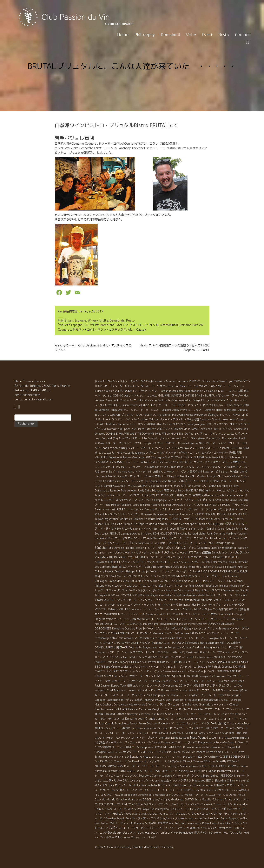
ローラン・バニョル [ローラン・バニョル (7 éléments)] (140, 538)
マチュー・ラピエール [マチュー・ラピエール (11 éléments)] (196, 662)
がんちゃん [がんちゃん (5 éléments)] (114, 595)
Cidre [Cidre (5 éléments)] (148, 491)
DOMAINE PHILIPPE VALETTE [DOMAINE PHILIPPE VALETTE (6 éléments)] (124, 434)
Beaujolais (117, 320)
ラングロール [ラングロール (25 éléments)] (132, 752)
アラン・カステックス (112, 329)
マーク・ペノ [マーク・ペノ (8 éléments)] (231, 386)
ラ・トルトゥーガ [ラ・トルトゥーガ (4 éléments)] (168, 605)
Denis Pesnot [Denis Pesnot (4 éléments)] (212, 457)
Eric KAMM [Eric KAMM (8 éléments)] (102, 761)
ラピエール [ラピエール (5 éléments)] (177, 457)
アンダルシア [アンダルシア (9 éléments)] (129, 595)
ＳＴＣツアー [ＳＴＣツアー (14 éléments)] (196, 410)
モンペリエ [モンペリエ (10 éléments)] (242, 505)
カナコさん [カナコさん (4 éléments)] (136, 624)
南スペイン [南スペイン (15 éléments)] (201, 833)
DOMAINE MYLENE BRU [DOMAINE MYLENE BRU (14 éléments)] (130, 557)
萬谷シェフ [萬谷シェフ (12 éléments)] (102, 576)
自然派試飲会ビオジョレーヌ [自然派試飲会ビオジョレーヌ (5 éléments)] (217, 700)
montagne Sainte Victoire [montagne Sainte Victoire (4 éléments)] (183, 766)
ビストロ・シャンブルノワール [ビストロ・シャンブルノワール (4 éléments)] (112, 553)
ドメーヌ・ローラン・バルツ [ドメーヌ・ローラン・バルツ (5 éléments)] (111, 381)
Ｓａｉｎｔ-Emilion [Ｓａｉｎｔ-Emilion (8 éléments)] (137, 462)
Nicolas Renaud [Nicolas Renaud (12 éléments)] (188, 533)
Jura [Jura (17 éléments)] (111, 785)
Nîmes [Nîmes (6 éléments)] (183, 386)
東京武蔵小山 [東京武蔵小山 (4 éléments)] (229, 548)
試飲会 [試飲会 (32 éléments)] (206, 552)
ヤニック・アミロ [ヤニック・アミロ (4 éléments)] (122, 586)
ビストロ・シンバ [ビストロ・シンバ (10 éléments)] (114, 600)
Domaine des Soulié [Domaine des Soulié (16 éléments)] (236, 590)
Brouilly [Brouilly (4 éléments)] (233, 562)
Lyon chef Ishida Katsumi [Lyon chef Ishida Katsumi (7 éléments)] (174, 738)
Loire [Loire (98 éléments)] (222, 780)
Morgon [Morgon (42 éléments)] (158, 490)
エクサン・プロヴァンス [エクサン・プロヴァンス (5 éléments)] (236, 553)
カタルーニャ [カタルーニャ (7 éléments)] (210, 609)
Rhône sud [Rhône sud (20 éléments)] (168, 690)
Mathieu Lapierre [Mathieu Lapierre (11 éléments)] (117, 424)
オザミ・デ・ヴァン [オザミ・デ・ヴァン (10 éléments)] (141, 676)
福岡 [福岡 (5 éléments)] (128, 747)
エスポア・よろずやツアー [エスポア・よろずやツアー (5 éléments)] (119, 500)
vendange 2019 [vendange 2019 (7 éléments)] (176, 686)
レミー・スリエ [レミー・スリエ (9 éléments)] (227, 391)
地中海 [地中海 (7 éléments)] (222, 723)
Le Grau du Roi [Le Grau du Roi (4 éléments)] (202, 667)
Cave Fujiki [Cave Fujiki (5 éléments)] (113, 400)
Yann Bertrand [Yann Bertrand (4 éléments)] (177, 823)
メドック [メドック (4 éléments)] (124, 757)
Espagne (80, 320)
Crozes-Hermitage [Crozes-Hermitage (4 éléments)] (189, 400)
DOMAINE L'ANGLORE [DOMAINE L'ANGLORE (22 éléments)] (168, 747)
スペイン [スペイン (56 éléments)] (115, 828)
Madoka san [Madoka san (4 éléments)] (206, 519)
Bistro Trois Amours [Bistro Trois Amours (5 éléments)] (122, 638)
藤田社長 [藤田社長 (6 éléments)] (117, 567)
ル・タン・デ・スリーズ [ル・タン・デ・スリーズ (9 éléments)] (110, 719)
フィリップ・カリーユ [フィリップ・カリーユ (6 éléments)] (144, 396)
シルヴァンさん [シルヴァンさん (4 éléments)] (161, 800)
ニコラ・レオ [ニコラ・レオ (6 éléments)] (217, 738)
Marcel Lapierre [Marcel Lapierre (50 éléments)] (210, 386)
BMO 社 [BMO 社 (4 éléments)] (183, 462)
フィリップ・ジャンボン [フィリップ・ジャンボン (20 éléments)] (184, 500)
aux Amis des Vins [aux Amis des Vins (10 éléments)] (172, 590)
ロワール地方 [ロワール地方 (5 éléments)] (209, 486)
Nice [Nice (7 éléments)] (140, 804)
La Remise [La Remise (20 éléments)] (113, 490)
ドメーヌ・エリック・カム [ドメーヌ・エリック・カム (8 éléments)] (198, 543)
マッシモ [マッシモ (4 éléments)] (241, 781)
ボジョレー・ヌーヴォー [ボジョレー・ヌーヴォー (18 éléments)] (204, 576)
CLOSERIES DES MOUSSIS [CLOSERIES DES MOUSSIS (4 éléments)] (234, 757)
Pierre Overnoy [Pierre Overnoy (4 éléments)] (148, 724)
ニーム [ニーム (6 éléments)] (135, 747)
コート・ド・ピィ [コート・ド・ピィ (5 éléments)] (223, 804)
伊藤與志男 (70, 311)
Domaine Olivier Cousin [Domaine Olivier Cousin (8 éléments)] (235, 476)
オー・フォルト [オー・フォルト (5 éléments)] (220, 705)
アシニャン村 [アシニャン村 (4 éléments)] (197, 448)
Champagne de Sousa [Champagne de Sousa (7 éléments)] (165, 695)
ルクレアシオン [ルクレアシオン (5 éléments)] (175, 795)
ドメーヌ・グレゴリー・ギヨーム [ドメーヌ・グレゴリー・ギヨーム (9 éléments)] (202, 619)
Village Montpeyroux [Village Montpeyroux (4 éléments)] (221, 771)
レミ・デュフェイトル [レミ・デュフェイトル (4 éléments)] (145, 586)
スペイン (122, 325)
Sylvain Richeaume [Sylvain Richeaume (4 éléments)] (163, 742)
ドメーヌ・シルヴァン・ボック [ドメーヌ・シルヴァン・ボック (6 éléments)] (143, 590)
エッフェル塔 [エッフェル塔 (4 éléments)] (172, 633)
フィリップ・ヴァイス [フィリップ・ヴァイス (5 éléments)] (163, 448)
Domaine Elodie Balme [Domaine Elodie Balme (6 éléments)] (218, 410)
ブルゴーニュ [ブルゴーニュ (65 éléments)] (187, 481)
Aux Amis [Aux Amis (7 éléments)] (206, 600)
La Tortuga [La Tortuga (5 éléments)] (227, 747)
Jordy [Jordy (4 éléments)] (141, 491)
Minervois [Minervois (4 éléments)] (182, 690)
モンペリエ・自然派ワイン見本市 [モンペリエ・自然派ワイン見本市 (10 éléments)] (181, 495)
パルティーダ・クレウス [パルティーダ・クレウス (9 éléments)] (188, 776)
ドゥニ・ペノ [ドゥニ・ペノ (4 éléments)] (165, 785)
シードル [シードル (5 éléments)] (193, 386)
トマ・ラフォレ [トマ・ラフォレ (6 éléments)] (144, 472)
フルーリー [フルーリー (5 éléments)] (230, 752)
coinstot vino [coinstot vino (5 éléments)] (111, 757)
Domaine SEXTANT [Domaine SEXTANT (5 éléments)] (145, 823)
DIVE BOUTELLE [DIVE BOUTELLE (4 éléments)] (147, 790)
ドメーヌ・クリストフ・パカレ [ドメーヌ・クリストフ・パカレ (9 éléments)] (124, 443)
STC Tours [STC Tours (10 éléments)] (195, 552)
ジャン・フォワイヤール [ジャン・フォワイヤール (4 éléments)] (134, 481)
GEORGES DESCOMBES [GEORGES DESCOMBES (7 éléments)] (213, 766)
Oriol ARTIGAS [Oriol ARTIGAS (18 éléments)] (199, 571)
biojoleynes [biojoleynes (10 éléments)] (192, 643)
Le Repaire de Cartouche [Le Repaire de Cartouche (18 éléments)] (151, 524)
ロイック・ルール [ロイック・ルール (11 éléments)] (126, 785)
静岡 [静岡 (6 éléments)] (97, 728)
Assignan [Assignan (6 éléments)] (156, 505)
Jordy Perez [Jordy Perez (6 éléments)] (205, 733)
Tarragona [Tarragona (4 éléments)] (101, 595)
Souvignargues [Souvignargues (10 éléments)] (196, 424)
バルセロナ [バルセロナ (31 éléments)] (152, 495)
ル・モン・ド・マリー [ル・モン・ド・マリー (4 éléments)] (196, 638)
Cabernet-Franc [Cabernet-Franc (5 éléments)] (222, 800)
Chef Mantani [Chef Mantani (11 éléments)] (116, 690)
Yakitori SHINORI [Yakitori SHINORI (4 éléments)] (194, 457)
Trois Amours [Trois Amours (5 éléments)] (129, 491)
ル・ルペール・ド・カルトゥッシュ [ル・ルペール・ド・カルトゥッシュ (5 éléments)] (121, 809)
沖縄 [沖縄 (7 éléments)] (215, 780)
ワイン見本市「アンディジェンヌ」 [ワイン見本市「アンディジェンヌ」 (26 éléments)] (210, 685)
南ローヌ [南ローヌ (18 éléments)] (122, 647)
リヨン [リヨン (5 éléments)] (127, 396)
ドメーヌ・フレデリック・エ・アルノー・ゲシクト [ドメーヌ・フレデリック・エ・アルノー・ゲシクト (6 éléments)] (200, 509)
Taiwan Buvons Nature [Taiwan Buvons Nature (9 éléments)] (163, 481)
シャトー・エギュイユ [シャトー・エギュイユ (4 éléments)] (141, 609)
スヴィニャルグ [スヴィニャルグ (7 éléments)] (155, 453)
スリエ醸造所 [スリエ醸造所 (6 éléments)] (233, 643)
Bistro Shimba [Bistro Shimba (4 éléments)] (214, 752)
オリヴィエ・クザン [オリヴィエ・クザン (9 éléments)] (206, 434)
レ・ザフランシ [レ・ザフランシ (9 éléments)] (183, 667)
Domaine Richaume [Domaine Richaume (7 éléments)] (120, 457)
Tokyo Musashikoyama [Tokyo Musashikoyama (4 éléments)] (155, 809)
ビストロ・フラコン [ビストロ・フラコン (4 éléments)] (217, 424)
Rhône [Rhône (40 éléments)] (204, 490)
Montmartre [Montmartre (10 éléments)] (171, 386)
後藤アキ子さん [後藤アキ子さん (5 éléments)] (199, 828)
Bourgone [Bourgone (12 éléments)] (145, 776)
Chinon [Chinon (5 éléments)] (231, 781)
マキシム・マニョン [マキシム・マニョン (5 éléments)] (195, 467)
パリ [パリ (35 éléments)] (106, 543)
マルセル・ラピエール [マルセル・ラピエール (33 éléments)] (166, 443)
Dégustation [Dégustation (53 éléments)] (104, 619)
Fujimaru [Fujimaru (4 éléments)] (175, 486)
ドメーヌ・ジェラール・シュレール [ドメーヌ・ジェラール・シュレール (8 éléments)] (199, 681)
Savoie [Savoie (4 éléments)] (167, 671)
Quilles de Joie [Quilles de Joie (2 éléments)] (114, 752)
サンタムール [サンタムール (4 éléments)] (155, 814)
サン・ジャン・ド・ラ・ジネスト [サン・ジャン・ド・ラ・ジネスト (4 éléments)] (142, 410)
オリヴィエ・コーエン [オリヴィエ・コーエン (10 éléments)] (174, 552)
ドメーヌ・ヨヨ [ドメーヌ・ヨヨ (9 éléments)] (213, 671)
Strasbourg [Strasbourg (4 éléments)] (102, 638)
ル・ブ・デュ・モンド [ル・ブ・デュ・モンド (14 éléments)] (146, 818)
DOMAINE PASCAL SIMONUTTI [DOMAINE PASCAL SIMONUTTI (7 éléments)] (216, 505)
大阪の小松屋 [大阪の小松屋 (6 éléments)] (192, 419)
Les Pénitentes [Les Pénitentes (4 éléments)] (192, 567)
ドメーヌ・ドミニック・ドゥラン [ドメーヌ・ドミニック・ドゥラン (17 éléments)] (178, 405)
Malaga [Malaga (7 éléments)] (99, 652)
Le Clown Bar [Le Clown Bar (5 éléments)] (151, 467)
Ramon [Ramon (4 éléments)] (146, 619)
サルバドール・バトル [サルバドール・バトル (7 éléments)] (145, 667)
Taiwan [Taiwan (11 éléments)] (198, 761)
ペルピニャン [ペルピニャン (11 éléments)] (129, 804)
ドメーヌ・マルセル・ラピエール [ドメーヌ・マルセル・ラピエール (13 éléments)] (156, 681)
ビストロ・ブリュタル (144, 325)
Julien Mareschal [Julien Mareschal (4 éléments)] (132, 405)
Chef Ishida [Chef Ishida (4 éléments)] (217, 662)
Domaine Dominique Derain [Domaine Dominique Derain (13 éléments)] (163, 567)
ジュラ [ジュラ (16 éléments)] (105, 495)
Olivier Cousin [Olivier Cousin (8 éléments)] (130, 643)
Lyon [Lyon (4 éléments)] (230, 381)
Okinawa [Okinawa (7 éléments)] (119, 704)
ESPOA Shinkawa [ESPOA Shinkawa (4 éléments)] (200, 472)
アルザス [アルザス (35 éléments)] (233, 766)
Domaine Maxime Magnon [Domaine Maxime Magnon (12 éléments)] (230, 533)
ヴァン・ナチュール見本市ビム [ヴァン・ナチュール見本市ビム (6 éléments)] (118, 728)
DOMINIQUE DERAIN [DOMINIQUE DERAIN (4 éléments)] (165, 534)
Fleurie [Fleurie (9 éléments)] (115, 790)
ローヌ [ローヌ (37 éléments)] (205, 400)
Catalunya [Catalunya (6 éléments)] (183, 448)
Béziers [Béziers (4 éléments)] (238, 405)
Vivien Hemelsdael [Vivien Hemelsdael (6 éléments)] (182, 833)
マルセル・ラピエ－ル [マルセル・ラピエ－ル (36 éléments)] (184, 519)
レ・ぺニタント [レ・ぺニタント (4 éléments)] (135, 509)
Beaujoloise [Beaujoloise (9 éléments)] (138, 453)
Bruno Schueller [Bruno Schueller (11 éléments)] (231, 457)
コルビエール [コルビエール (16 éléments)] (191, 790)
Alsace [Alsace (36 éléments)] (153, 657)
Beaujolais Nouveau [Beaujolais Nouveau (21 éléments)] (212, 676)
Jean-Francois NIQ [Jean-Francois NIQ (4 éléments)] (192, 443)
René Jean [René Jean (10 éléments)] (193, 652)
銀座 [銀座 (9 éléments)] (130, 686)
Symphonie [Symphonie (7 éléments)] (146, 747)
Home (123, 35)
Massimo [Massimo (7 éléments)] (182, 581)
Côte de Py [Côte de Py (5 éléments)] (135, 647)
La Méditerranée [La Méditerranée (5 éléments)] (135, 705)
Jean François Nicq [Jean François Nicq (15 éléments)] (114, 448)
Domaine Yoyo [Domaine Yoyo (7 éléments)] (190, 704)
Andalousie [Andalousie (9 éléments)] (146, 400)
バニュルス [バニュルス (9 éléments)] (150, 757)
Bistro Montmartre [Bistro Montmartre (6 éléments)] (216, 562)
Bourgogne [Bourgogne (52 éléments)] (216, 524)
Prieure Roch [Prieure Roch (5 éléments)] (187, 657)
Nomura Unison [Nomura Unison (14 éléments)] (149, 543)
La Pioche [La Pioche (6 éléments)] (224, 448)
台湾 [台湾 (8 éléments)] (125, 709)
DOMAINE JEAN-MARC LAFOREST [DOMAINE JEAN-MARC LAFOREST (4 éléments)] (177, 733)
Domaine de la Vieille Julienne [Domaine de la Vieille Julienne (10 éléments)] (202, 747)
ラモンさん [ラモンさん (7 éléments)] (179, 424)
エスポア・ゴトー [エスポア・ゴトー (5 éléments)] (201, 557)
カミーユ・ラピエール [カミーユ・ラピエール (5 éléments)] (140, 381)
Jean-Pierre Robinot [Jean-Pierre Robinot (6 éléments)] (199, 823)
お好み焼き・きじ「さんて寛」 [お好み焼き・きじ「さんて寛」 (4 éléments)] (226, 833)
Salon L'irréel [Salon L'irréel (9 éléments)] (173, 595)
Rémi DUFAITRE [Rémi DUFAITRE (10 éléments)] (198, 586)
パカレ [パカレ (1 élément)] (222, 434)
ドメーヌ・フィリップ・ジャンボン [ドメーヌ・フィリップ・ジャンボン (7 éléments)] (167, 571)
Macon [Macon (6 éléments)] (240, 495)
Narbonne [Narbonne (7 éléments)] (124, 837)
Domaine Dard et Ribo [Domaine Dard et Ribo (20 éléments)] (127, 628)
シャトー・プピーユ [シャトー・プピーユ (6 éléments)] (139, 448)
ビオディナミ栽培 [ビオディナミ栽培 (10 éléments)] (132, 700)
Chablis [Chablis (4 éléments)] (147, 638)
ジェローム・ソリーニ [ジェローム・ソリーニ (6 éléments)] (117, 624)
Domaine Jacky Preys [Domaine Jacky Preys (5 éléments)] (174, 410)
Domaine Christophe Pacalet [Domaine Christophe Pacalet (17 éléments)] (188, 524)
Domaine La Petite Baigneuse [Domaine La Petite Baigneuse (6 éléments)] (151, 519)
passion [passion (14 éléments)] (243, 548)
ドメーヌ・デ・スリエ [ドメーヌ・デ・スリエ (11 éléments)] (171, 723)
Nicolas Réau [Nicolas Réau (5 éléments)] (160, 538)
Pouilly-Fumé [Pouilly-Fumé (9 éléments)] (151, 624)
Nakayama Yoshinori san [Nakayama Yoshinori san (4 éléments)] (142, 714)
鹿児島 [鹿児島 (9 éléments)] (99, 714)
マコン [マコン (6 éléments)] (138, 638)
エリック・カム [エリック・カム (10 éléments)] (110, 795)
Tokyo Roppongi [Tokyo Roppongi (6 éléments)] (169, 624)
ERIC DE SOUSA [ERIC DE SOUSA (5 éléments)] (222, 429)
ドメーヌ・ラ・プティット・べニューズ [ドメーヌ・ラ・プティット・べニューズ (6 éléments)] (222, 652)
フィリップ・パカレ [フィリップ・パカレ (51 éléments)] (127, 438)
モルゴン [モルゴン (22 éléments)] (119, 814)
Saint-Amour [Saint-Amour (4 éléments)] (103, 509)
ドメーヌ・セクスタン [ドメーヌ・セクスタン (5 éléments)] (153, 529)
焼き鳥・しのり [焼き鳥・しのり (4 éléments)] (192, 629)
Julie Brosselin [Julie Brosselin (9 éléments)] (150, 438)
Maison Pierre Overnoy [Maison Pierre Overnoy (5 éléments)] (193, 624)
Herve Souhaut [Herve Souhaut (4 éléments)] (104, 705)
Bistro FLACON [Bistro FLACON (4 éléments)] (213, 590)
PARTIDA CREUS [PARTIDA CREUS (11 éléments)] (170, 543)
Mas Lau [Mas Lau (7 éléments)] (205, 790)
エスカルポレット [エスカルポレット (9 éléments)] (237, 434)
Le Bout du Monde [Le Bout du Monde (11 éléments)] (165, 400)
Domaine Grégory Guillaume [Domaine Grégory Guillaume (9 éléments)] (124, 662)
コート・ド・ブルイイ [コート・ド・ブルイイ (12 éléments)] (145, 738)
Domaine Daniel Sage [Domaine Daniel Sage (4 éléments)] (219, 529)
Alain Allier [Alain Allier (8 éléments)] (197, 709)
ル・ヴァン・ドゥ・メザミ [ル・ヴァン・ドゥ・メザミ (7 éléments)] (205, 462)
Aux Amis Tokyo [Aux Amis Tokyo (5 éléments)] (222, 823)
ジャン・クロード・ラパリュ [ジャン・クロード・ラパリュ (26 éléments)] (140, 562)
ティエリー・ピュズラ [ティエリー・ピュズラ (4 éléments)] (195, 757)
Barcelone (108, 325)
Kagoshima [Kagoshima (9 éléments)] (157, 595)
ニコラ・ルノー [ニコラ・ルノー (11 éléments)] (113, 780)
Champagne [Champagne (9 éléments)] (160, 500)
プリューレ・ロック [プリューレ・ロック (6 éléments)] (132, 415)
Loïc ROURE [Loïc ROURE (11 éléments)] (118, 509)
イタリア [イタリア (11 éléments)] (145, 643)
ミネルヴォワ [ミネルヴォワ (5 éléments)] (145, 534)
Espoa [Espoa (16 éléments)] (155, 486)
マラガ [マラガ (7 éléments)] (243, 471)
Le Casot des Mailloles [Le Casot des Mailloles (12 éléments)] (232, 714)
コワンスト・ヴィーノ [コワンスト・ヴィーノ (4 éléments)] (170, 757)
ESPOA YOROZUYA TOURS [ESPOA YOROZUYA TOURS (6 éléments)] (216, 405)
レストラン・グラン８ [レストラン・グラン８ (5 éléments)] (232, 638)
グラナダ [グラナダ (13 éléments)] (186, 780)
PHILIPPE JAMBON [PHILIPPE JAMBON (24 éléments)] (170, 395)
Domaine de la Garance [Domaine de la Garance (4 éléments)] (152, 795)
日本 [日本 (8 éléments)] (232, 509)
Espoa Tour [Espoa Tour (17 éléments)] (119, 685)
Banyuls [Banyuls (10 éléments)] (216, 552)
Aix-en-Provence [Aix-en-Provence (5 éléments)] (218, 828)
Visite (191, 35)
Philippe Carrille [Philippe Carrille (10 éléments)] (105, 723)
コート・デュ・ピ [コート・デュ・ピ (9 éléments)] (133, 828)
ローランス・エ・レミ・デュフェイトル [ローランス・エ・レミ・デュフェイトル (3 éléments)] (168, 557)
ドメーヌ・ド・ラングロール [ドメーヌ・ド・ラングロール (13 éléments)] (127, 495)
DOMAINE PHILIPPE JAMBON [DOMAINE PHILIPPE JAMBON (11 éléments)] (160, 434)
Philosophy (145, 35)
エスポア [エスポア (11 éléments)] (163, 823)
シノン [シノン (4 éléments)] (176, 781)
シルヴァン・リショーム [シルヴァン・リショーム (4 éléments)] (173, 818)
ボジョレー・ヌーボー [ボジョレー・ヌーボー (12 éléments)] (229, 395)
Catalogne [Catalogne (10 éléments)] (101, 581)
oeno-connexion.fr (27, 395)
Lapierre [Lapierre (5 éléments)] (126, 667)
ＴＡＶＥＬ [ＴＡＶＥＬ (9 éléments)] (166, 667)
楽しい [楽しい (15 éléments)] (117, 405)
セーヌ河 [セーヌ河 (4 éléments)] (234, 828)
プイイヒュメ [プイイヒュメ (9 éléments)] (152, 780)
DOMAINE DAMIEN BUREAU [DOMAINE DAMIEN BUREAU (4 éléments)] (199, 396)
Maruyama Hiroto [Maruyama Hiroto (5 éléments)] (183, 415)
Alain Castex (137, 329)
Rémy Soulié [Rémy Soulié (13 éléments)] (175, 476)
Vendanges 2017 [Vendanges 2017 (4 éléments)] (181, 800)
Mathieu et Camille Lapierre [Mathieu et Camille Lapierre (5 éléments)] (219, 495)
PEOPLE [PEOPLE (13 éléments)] (115, 533)
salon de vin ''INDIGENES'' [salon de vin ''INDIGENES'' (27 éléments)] (183, 609)
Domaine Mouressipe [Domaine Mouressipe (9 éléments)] (129, 799)
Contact (242, 35)
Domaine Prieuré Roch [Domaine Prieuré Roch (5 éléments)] (157, 509)
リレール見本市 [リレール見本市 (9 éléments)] (231, 462)
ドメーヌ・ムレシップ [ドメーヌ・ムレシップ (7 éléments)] (209, 719)
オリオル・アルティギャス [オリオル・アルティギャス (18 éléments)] (214, 809)
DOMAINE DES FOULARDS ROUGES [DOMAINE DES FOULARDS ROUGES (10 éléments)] (226, 514)
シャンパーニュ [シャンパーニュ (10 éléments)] (129, 400)
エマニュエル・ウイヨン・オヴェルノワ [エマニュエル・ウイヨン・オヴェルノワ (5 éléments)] (227, 709)
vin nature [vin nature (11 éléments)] (198, 752)
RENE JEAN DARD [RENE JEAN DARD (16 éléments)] (187, 676)
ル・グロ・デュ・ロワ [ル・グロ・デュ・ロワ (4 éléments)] (170, 790)
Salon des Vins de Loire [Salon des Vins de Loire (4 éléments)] (214, 419)
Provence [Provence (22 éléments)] (200, 415)
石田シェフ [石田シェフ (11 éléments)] (171, 490)
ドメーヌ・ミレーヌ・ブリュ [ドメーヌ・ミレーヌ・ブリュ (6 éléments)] (226, 595)
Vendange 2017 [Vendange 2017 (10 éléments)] (142, 457)
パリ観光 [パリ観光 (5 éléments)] (233, 472)
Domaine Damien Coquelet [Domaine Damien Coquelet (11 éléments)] (158, 514)
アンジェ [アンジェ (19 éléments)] (141, 657)
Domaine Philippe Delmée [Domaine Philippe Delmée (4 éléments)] (130, 571)
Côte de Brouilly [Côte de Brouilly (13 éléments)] (215, 761)
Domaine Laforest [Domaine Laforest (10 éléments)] (126, 723)
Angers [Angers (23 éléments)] (233, 818)
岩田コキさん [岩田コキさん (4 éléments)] (237, 519)
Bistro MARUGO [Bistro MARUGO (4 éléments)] (215, 657)
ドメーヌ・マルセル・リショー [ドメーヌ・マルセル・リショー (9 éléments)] (135, 476)
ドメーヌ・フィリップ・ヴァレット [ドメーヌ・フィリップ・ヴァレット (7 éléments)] (147, 600)
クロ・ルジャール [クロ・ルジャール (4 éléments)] (195, 614)
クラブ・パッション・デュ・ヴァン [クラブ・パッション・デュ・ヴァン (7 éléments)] (141, 671)
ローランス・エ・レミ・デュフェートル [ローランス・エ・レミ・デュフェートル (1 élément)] (192, 804)
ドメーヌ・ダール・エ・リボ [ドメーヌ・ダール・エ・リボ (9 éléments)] (183, 453)
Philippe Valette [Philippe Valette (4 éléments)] (110, 667)
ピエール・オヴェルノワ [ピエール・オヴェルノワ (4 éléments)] (177, 814)
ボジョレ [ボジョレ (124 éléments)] (231, 524)
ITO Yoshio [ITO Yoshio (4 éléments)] (144, 595)
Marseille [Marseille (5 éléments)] (158, 633)
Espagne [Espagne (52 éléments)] (136, 756)
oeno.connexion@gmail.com (33, 399)
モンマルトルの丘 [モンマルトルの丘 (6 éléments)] (178, 576)
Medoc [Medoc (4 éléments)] (238, 700)
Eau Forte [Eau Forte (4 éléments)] (134, 386)
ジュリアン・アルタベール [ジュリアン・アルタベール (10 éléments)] (201, 723)
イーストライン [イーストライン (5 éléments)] (219, 647)
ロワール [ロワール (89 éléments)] (229, 619)
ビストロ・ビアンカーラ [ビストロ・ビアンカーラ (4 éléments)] (138, 633)
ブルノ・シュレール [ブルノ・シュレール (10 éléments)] (121, 823)
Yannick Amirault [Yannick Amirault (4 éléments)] (173, 505)
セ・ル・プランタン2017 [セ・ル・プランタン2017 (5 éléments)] (180, 719)
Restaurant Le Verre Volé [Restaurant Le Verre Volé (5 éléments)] (187, 671)
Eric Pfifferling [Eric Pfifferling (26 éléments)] (165, 676)
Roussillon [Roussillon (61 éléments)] (214, 438)
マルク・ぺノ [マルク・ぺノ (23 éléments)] (143, 500)
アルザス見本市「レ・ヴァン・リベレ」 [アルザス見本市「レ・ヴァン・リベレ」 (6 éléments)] (137, 391)
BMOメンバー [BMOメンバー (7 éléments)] (165, 662)
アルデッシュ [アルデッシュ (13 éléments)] (165, 429)
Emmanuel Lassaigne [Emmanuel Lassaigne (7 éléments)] (232, 614)
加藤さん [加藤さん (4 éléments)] (158, 472)
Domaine (170, 35)
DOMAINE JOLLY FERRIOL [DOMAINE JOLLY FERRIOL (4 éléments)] (193, 771)
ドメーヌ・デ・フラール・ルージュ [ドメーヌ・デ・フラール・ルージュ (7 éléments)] (145, 766)
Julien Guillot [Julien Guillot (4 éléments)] (114, 709)
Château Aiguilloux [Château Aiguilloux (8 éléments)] (238, 723)
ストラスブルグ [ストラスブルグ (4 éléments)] (175, 643)
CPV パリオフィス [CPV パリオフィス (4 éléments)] (133, 781)
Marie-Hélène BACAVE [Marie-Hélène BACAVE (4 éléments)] (178, 752)
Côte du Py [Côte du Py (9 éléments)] (179, 652)
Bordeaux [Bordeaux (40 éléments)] (115, 832)
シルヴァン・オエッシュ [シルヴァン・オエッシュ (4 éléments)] (157, 804)
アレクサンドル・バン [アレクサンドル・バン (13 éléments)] (224, 790)
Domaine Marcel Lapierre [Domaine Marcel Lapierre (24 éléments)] (171, 381)
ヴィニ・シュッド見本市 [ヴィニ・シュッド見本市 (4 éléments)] (128, 619)
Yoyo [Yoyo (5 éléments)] (128, 814)
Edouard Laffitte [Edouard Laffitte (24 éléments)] (115, 714)
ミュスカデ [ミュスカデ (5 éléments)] (197, 514)
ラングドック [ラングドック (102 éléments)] (108, 657)
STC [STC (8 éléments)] (97, 667)
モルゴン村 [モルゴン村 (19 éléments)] (236, 647)
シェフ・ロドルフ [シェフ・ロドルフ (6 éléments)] (160, 833)
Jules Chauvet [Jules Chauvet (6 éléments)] (230, 576)
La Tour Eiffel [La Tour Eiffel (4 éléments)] (127, 657)
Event (207, 35)
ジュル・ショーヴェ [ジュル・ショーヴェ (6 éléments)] (129, 514)
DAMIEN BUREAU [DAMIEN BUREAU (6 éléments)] (105, 647)
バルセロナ (92, 325)
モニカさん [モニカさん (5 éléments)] (212, 614)
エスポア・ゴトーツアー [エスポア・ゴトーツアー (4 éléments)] (215, 453)
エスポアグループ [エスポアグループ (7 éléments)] (109, 804)
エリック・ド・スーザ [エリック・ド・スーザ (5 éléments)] (143, 837)
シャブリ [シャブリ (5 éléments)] (160, 609)
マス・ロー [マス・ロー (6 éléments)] (211, 448)
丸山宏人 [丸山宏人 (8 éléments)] (166, 780)
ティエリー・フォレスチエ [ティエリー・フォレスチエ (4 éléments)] (189, 728)
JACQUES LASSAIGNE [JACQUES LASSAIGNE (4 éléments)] (172, 614)
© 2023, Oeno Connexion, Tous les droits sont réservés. (134, 847)
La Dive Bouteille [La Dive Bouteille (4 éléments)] (147, 785)
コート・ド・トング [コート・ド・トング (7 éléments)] (235, 719)
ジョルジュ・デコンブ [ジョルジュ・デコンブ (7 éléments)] (183, 809)
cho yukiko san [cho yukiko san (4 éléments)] (234, 500)
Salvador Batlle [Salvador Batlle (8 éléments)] (117, 771)
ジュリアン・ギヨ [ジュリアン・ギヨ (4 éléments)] (117, 538)
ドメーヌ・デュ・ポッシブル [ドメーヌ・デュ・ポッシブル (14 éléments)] (162, 548)
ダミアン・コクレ (84, 329)
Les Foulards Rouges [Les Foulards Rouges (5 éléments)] (201, 785)
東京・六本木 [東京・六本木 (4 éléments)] (139, 814)
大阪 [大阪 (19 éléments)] (240, 391)
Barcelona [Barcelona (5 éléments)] (101, 538)
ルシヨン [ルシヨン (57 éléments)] (149, 405)
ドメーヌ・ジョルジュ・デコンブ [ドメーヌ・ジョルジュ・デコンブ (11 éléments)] (163, 628)
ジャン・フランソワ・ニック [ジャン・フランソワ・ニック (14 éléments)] (163, 704)
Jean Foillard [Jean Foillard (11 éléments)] (103, 438)
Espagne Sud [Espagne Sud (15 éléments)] (161, 457)
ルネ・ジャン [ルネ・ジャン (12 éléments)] (189, 548)
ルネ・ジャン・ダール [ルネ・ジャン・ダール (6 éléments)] (115, 386)
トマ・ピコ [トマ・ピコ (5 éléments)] (154, 690)
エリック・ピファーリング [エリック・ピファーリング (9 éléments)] (149, 686)
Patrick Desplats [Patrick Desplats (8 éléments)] (222, 667)
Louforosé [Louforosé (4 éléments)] (233, 690)
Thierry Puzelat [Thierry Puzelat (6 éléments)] (104, 571)
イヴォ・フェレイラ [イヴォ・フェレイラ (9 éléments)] (225, 605)
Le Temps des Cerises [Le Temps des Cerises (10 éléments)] (178, 647)
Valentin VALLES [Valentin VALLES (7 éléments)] (118, 609)
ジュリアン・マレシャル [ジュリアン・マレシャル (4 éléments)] (136, 833)
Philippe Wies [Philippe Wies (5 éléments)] (103, 586)
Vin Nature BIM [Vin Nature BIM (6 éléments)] (104, 557)
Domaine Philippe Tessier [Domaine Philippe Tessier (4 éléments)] (129, 548)
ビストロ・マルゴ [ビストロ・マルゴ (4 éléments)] (169, 657)
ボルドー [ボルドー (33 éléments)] (160, 476)
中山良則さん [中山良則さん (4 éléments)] (158, 643)
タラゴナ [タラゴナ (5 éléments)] (109, 676)
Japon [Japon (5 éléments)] (173, 467)
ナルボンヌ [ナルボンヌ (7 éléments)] (151, 415)
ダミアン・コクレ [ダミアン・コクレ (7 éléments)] (123, 419)
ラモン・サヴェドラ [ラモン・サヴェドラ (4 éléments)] (186, 742)
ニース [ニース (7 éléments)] (183, 695)
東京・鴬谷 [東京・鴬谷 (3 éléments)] (235, 733)
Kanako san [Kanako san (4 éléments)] (139, 761)
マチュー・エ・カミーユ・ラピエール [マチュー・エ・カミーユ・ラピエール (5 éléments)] (195, 714)
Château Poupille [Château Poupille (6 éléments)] (201, 800)
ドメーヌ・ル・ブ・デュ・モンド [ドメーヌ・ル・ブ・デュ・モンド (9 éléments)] (126, 742)
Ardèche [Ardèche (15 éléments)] (204, 595)
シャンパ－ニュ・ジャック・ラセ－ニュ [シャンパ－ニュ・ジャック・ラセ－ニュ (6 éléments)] (167, 828)
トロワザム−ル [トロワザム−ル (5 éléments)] (195, 562)
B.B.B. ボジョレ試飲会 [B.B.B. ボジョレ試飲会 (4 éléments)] (143, 424)
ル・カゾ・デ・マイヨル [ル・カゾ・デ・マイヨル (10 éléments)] (145, 552)
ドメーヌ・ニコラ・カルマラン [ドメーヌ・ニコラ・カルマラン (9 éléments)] (207, 690)
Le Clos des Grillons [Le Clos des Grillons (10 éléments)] (146, 419)
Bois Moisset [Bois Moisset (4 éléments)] (113, 505)
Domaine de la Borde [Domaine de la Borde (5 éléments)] (186, 429)
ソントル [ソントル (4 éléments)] (237, 823)
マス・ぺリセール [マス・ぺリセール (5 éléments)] (235, 415)
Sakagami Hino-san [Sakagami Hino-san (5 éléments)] (236, 567)
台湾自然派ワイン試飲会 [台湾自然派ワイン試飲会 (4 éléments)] (232, 609)
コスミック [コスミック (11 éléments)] (236, 424)
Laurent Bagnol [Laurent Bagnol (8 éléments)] (194, 590)
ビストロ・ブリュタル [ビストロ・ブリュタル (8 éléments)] (173, 562)
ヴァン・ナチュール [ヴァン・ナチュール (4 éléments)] (171, 438)
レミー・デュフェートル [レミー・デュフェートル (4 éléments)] (132, 614)
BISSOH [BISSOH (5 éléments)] (147, 800)
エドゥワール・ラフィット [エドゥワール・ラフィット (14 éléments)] (222, 814)
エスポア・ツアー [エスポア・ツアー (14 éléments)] (133, 567)
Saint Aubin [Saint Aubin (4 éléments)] (221, 818)
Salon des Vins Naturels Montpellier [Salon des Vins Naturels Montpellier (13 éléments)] (134, 581)
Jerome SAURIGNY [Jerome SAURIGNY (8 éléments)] (192, 633)
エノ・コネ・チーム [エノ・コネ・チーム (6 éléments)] (194, 438)
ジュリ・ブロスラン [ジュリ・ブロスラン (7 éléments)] (225, 600)
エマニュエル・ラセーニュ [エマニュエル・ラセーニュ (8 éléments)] (114, 453)
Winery (93, 320)
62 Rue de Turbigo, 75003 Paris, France (42, 386)
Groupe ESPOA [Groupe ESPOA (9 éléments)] (176, 529)
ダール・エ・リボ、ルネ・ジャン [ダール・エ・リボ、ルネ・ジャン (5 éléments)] (158, 771)
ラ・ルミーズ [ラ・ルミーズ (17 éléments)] (109, 837)
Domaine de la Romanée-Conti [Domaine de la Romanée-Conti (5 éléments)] (216, 742)
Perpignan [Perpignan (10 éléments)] (165, 415)
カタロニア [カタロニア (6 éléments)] (133, 771)
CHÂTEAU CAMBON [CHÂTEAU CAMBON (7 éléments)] (212, 500)
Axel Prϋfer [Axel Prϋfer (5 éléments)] (149, 662)
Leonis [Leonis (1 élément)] (137, 529)
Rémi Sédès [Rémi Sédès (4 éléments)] (121, 676)
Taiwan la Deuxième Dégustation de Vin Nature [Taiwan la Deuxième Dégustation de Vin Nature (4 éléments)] (189, 391)
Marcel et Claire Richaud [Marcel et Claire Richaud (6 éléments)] (185, 600)
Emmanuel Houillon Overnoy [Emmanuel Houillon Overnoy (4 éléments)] (195, 605)
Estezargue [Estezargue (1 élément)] (152, 614)
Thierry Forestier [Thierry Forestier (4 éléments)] (147, 728)
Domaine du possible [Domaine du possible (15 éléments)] (122, 429)
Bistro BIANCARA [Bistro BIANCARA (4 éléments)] (188, 491)
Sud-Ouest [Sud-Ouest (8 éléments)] (238, 410)
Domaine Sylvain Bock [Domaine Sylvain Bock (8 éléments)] (118, 818)
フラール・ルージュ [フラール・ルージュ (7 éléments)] (212, 695)
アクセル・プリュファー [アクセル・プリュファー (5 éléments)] (129, 467)
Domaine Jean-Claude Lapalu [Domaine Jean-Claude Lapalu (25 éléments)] (145, 719)
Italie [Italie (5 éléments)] (180, 467)
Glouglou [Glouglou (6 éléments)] (214, 638)
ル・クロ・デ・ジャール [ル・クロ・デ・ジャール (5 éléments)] (118, 652)
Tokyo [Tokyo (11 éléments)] (147, 443)
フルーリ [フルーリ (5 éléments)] (187, 761)
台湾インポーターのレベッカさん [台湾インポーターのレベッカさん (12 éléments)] (224, 728)
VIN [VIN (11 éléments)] (149, 742)
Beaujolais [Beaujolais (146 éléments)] (216, 414)
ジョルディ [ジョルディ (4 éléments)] (203, 538)
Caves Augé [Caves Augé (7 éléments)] (221, 733)
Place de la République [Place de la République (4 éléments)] (187, 700)
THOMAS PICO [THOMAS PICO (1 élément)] (218, 400)
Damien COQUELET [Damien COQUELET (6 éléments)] (115, 486)
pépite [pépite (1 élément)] (226, 629)
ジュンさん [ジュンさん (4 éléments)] (190, 505)
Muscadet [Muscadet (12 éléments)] (199, 780)
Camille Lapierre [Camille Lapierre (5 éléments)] (162, 776)
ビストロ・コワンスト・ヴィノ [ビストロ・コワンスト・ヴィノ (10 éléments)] (207, 581)
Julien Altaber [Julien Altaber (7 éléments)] (235, 581)
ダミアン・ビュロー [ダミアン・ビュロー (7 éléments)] (145, 652)
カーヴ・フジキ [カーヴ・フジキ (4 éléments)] (127, 681)
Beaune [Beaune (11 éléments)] (164, 486)
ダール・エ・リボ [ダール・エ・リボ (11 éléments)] (151, 386)
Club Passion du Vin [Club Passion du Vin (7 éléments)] (237, 662)
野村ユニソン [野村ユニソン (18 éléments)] (128, 790)
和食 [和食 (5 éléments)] (118, 415)
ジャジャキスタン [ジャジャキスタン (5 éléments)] (196, 529)
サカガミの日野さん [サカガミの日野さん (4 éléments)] (139, 486)
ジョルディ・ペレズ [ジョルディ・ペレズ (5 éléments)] (120, 576)
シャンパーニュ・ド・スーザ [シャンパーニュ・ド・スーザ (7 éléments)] (221, 633)
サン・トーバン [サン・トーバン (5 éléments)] (218, 491)
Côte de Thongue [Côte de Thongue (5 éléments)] (219, 586)
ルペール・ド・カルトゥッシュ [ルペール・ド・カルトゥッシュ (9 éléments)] (132, 695)
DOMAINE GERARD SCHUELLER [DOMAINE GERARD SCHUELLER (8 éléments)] (229, 571)
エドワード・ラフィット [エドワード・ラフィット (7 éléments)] (143, 605)
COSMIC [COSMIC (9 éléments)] (118, 395)
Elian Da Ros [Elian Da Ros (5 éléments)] (186, 434)
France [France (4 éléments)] (189, 795)
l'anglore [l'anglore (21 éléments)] (193, 695)
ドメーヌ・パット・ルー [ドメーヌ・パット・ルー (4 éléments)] (198, 476)
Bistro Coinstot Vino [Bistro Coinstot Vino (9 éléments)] (107, 481)
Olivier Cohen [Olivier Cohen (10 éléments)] (229, 681)
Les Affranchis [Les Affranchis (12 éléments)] (212, 628)
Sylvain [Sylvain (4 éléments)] (164, 467)
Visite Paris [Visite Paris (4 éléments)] (206, 534)
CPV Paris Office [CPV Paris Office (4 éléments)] (191, 486)
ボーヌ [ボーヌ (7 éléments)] (217, 476)
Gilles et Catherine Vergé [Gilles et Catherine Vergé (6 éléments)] (144, 709)
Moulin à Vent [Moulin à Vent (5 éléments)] (237, 586)
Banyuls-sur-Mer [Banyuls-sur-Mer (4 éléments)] (153, 647)
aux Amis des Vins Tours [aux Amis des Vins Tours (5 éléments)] (167, 638)
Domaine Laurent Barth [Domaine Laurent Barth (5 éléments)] (136, 505)
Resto (224, 35)
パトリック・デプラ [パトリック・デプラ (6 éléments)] (152, 752)
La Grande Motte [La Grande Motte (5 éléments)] (105, 476)
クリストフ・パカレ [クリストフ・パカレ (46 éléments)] (124, 543)
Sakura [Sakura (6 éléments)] (231, 467)
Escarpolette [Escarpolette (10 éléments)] (129, 795)
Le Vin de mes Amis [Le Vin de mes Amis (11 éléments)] (122, 471)
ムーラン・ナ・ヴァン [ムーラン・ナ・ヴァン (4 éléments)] (176, 472)
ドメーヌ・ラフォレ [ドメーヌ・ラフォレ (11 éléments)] (171, 419)
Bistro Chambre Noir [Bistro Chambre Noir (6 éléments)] (212, 643)
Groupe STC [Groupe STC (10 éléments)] (165, 728)
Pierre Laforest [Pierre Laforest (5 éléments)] (146, 429)
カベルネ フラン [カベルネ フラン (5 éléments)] (112, 643)
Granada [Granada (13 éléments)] (205, 704)
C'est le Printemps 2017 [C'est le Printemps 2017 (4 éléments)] (164, 462)
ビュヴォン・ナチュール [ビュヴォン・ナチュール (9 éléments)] (173, 586)
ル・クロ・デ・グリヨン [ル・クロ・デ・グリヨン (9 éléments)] (166, 619)
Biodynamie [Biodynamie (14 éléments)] (189, 595)
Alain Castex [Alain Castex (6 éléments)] (164, 424)
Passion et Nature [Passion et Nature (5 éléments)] (213, 567)
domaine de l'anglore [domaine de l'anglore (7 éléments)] (200, 818)
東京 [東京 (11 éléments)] (209, 780)
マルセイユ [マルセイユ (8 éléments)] (198, 814)
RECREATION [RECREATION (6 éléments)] (116, 633)
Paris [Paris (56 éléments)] (178, 662)
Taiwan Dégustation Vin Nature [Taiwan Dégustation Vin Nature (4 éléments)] (114, 519)
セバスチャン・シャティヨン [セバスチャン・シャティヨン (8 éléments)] (150, 576)
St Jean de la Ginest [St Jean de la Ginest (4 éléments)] (215, 381)
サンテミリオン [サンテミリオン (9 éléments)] (216, 467)
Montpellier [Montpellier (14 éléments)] (218, 538)
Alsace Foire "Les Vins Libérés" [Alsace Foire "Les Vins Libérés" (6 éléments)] (114, 524)
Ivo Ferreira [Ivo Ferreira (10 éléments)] (183, 514)
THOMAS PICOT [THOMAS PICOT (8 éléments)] (153, 700)
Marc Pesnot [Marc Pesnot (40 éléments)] (199, 738)
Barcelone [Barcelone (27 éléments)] (181, 785)
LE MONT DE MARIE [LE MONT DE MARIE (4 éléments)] (209, 481)
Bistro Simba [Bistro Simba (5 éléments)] (165, 714)
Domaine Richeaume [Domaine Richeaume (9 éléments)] (111, 410)
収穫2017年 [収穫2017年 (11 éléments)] (222, 785)
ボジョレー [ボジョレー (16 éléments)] (164, 652)
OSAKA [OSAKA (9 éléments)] (168, 700)
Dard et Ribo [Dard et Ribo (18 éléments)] (201, 647)
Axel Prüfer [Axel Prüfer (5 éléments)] (221, 519)
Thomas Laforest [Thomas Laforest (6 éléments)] (137, 690)
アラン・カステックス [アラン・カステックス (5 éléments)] (118, 738)
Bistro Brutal (169, 325)
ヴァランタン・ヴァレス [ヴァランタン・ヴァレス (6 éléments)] (183, 538)
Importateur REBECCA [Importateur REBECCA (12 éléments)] (218, 776)
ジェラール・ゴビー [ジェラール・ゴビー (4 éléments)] (120, 761)
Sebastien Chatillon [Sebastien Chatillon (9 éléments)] (209, 548)
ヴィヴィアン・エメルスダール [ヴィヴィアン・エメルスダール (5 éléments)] (164, 761)
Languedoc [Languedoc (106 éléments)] (129, 533)
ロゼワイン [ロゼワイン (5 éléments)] (195, 381)
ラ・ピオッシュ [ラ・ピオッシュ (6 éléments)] (219, 472)
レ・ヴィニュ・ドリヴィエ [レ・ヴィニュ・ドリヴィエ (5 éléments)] (175, 709)
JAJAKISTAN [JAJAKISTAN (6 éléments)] (168, 581)
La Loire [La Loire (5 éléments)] (200, 657)
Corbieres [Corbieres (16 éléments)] (205, 429)
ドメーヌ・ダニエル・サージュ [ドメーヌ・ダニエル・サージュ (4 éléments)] (211, 795)
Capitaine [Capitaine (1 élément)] (213, 757)
